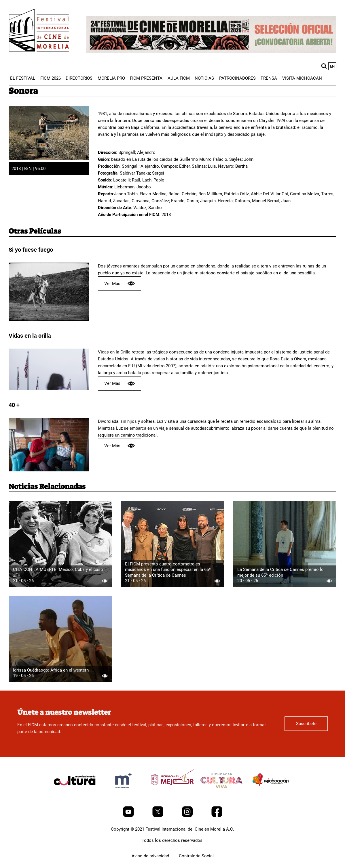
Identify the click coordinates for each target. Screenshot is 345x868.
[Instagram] (188, 816)
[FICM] (39, 31)
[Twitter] (158, 816)
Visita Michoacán (302, 78)
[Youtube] (129, 816)
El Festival (23, 78)
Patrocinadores (237, 78)
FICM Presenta (146, 78)
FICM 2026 (51, 78)
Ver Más (120, 283)
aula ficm (179, 78)
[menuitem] (23, 78)
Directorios (79, 78)
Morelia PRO (111, 78)
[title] (75, 794)
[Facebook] (217, 816)
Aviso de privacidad (150, 856)
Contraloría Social (196, 856)
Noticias (204, 78)
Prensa (269, 78)
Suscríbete (306, 724)
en (332, 66)
